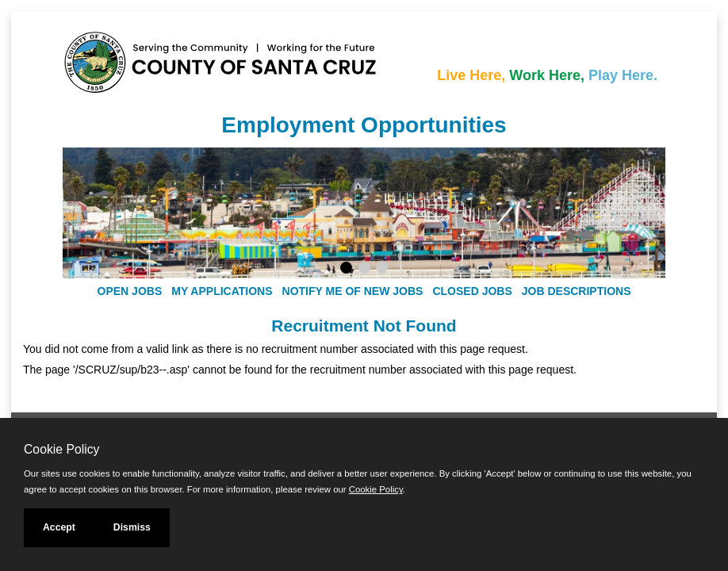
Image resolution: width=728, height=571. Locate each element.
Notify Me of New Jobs (353, 291)
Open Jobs (130, 291)
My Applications (222, 291)
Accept (59, 527)
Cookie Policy (61, 449)
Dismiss (132, 527)
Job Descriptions (577, 291)
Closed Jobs (472, 291)
